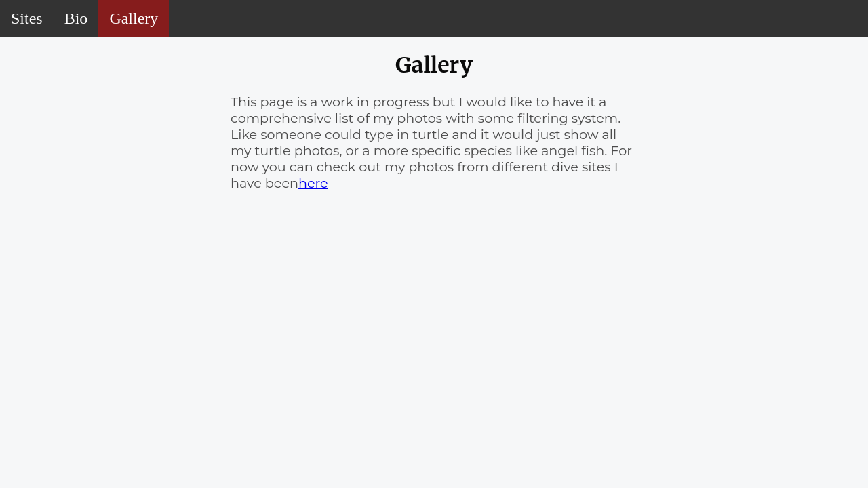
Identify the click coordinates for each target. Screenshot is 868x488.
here (313, 183)
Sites (27, 18)
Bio (76, 18)
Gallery (134, 18)
